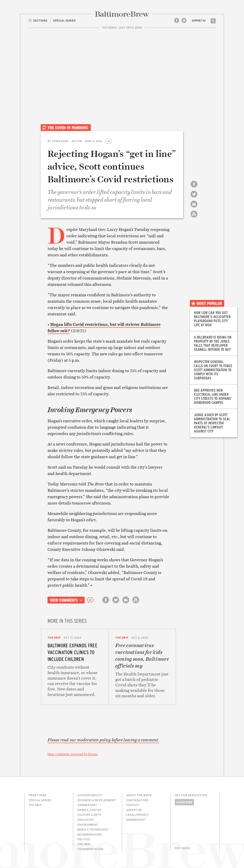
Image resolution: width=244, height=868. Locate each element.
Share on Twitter (194, 198)
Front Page (38, 795)
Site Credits (183, 848)
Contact (133, 805)
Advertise (134, 810)
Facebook (177, 20)
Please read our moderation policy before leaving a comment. (103, 740)
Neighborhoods (90, 834)
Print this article (194, 218)
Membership (136, 820)
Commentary (87, 805)
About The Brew (139, 795)
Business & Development (97, 800)
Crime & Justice (89, 810)
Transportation (90, 849)
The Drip (54, 638)
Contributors (137, 800)
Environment (88, 825)
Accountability (90, 795)
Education (85, 820)
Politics (84, 839)
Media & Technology (93, 829)
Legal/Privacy (138, 815)
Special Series (40, 800)
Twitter (184, 20)
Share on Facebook (194, 188)
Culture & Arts (89, 815)
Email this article (194, 208)
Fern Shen (60, 141)
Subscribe (184, 802)
